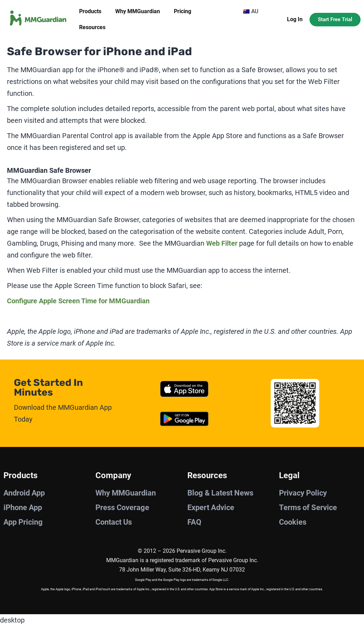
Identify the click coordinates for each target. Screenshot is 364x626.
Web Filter (222, 243)
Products (90, 11)
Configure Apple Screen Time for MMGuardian (78, 301)
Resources (92, 27)
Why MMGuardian (138, 11)
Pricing (183, 11)
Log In (295, 19)
